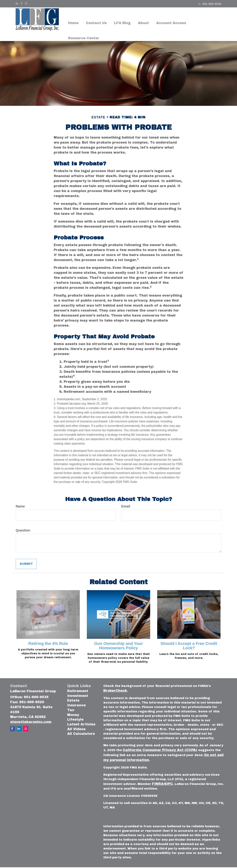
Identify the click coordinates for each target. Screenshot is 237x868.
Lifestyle (75, 720)
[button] (96, 17)
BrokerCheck (115, 692)
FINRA (158, 785)
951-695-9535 (210, 4)
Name (20, 507)
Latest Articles (81, 725)
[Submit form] (26, 565)
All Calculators (81, 735)
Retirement (78, 692)
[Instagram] (26, 4)
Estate (73, 701)
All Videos (76, 730)
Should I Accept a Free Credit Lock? (189, 646)
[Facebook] (21, 4)
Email (126, 507)
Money (73, 716)
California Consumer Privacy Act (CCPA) (160, 751)
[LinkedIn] (17, 4)
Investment (78, 697)
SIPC (168, 785)
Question (23, 531)
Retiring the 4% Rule (48, 644)
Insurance (76, 706)
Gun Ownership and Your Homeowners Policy (118, 646)
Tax (71, 711)
